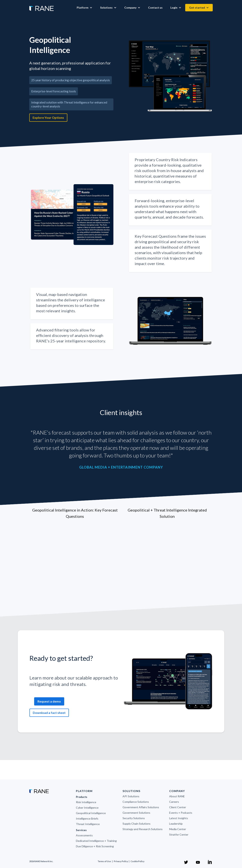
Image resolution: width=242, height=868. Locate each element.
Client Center (178, 807)
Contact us (155, 8)
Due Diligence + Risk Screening (95, 846)
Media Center (178, 829)
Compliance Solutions (136, 802)
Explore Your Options (48, 117)
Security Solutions (134, 818)
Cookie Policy (137, 861)
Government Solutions (136, 813)
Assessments (84, 835)
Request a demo (49, 701)
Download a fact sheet (49, 713)
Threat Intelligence (88, 824)
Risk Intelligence (86, 802)
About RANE (177, 796)
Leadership (176, 824)
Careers (174, 802)
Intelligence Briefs (87, 818)
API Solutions (131, 796)
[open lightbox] (171, 76)
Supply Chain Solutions (137, 824)
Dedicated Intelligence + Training (96, 841)
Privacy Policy (121, 861)
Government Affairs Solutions (141, 807)
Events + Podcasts (181, 813)
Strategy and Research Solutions (143, 829)
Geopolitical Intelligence (91, 813)
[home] (41, 6)
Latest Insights (179, 818)
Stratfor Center (179, 835)
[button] (85, 8)
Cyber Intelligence (87, 808)
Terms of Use (104, 861)
